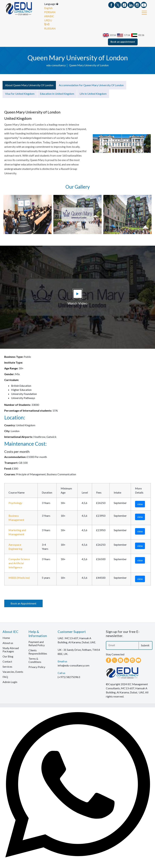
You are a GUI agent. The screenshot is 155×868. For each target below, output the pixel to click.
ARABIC (49, 16)
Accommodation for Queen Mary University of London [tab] (91, 85)
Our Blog (8, 656)
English (48, 8)
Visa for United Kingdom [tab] (20, 93)
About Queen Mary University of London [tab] (29, 85)
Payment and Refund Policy (37, 643)
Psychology (15, 503)
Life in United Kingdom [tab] (93, 93)
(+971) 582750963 (69, 677)
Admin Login (10, 682)
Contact (7, 661)
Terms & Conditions (35, 660)
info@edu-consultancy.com (73, 665)
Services (7, 666)
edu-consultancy (56, 65)
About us (8, 643)
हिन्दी (47, 24)
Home (6, 638)
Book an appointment (123, 41)
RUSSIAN (50, 28)
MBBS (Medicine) (19, 577)
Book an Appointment (23, 603)
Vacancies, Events (13, 671)
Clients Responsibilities (38, 652)
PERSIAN (50, 12)
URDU (48, 20)
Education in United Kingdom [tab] (57, 93)
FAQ (5, 677)
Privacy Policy (37, 667)
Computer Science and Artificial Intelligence (19, 563)
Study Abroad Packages (11, 649)
